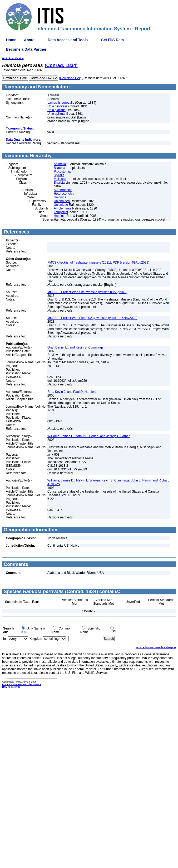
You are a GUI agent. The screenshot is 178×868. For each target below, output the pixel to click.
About (29, 40)
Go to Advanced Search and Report (156, 647)
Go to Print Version (13, 58)
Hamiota (60, 216)
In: (5, 639)
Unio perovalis (57, 106)
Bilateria (59, 168)
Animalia (60, 164)
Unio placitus (56, 110)
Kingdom (36, 639)
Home (11, 40)
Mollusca (60, 179)
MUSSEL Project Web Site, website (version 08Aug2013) (87, 292)
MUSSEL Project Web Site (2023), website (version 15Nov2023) (92, 318)
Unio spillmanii (58, 114)
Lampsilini (61, 212)
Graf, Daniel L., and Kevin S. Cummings (75, 347)
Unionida (60, 197)
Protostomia (62, 171)
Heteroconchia (64, 194)
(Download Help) (71, 78)
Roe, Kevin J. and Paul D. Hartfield (72, 392)
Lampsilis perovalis (61, 103)
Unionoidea (62, 201)
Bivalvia (59, 183)
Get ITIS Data (112, 40)
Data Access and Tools (68, 40)
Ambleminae (63, 208)
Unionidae (61, 205)
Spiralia (59, 175)
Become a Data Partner (26, 49)
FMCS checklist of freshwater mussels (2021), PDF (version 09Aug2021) (98, 263)
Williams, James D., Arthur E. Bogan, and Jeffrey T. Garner (88, 436)
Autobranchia (63, 190)
